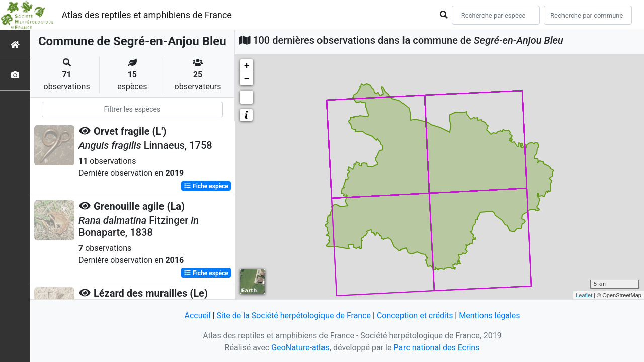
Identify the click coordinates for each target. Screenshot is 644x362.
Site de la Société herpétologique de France (294, 315)
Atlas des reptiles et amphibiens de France (147, 15)
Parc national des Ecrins (436, 348)
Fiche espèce (206, 186)
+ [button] (247, 66)
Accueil (197, 315)
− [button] (247, 79)
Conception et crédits (415, 315)
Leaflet (584, 295)
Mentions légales (489, 315)
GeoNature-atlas (300, 348)
